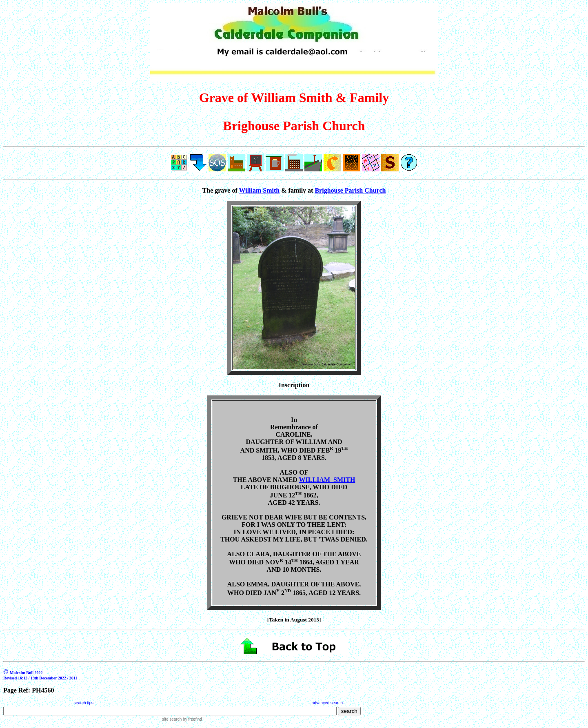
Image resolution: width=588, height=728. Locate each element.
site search (172, 719)
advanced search (327, 703)
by (192, 719)
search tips (84, 703)
